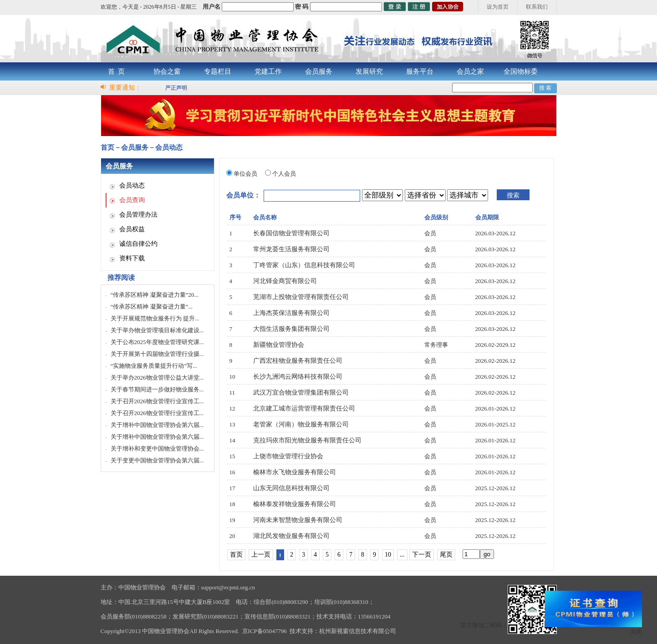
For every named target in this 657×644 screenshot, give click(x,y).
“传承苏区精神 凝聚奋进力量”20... (155, 295)
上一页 (261, 555)
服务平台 (420, 71)
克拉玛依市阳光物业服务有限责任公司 (307, 440)
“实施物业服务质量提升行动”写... (154, 366)
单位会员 (245, 174)
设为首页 (498, 7)
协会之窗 (167, 71)
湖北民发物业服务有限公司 (291, 536)
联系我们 (537, 7)
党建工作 (268, 71)
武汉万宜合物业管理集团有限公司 (301, 393)
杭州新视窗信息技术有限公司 (358, 631)
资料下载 (132, 258)
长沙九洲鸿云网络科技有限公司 (298, 377)
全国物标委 (521, 71)
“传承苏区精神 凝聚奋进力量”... (152, 307)
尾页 (446, 555)
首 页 (117, 71)
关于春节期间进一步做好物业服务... (157, 389)
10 (388, 555)
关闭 (636, 632)
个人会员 (284, 174)
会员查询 (132, 200)
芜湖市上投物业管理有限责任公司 (301, 297)
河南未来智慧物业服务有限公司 (298, 520)
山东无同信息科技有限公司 (291, 488)
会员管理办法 (138, 215)
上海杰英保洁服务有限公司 (291, 313)
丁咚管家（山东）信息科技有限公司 (304, 265)
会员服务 (319, 71)
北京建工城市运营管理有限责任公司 (304, 408)
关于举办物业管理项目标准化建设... (157, 330)
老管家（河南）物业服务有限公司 (301, 424)
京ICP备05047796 (265, 631)
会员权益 (132, 229)
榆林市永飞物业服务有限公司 (295, 472)
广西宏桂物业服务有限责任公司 (298, 361)
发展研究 (369, 71)
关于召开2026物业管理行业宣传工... (157, 401)
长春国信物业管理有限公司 (291, 233)
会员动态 (132, 185)
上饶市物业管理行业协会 (288, 456)
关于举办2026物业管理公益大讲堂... (157, 378)
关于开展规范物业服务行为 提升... (155, 318)
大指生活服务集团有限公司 (291, 329)
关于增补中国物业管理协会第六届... (157, 425)
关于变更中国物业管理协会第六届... (157, 460)
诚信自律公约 (138, 244)
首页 (236, 555)
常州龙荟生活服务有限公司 (291, 249)
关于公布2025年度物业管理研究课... (157, 342)
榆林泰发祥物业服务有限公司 (295, 504)
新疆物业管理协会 (279, 345)
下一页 (422, 555)
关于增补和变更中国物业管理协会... (157, 449)
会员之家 (470, 71)
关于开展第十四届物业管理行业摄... (157, 354)
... (402, 555)
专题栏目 (218, 71)
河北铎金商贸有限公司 (285, 281)
